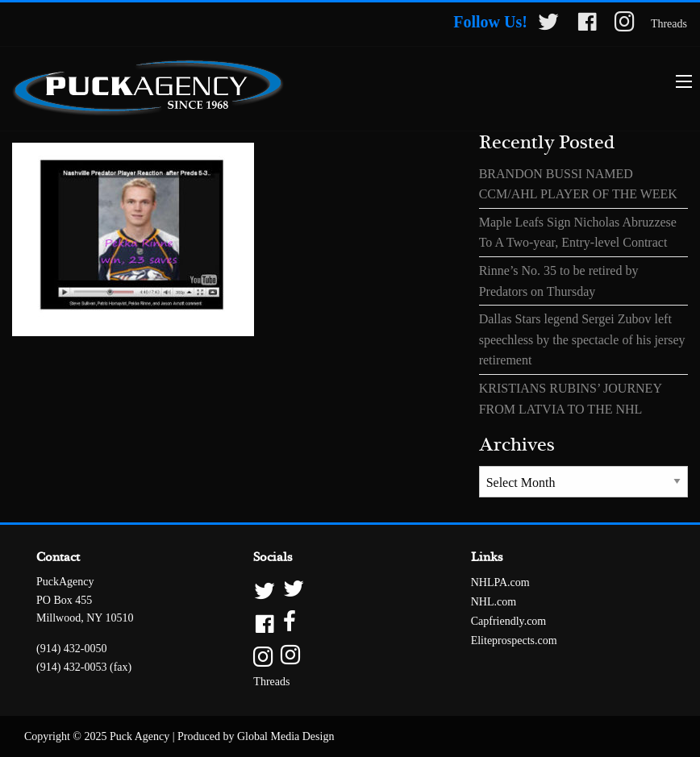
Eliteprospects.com (514, 641)
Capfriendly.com (509, 621)
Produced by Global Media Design (256, 736)
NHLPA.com (500, 582)
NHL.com (494, 602)
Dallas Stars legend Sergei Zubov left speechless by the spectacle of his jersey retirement (582, 339)
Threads (669, 24)
